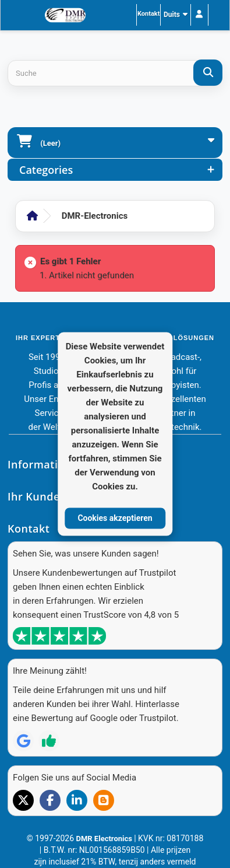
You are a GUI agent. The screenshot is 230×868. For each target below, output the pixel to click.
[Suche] (208, 73)
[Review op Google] (23, 741)
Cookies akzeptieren (115, 518)
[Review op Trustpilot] (49, 741)
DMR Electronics (105, 839)
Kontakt (148, 14)
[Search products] (115, 73)
